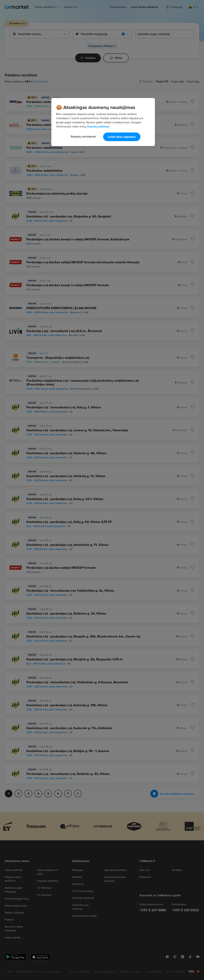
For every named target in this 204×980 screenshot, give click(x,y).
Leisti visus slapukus (122, 137)
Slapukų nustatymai (83, 136)
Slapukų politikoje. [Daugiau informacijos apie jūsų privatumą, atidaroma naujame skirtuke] (98, 126)
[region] (103, 122)
